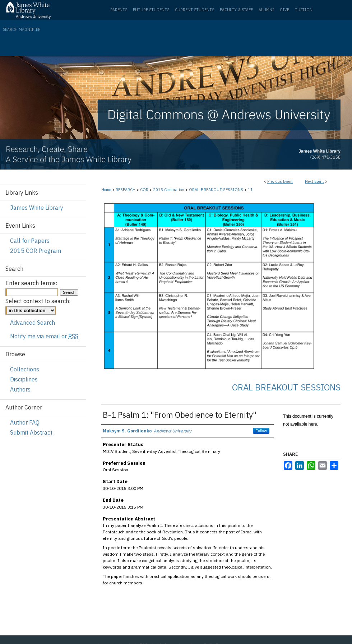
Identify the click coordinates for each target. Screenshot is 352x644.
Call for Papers (30, 241)
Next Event (314, 181)
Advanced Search (33, 323)
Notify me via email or (44, 336)
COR (145, 190)
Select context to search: (38, 301)
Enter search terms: (31, 283)
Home (106, 190)
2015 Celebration (169, 190)
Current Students (194, 10)
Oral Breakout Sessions (286, 387)
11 (250, 190)
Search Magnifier (22, 29)
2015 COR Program (36, 251)
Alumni (266, 10)
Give (284, 10)
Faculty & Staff (236, 10)
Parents (119, 10)
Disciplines (24, 379)
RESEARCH (126, 190)
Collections (25, 369)
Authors (20, 389)
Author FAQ (25, 422)
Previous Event (280, 181)
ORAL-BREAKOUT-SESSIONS (217, 190)
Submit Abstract (31, 432)
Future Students (151, 10)
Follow (261, 431)
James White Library (37, 208)
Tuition (304, 10)
